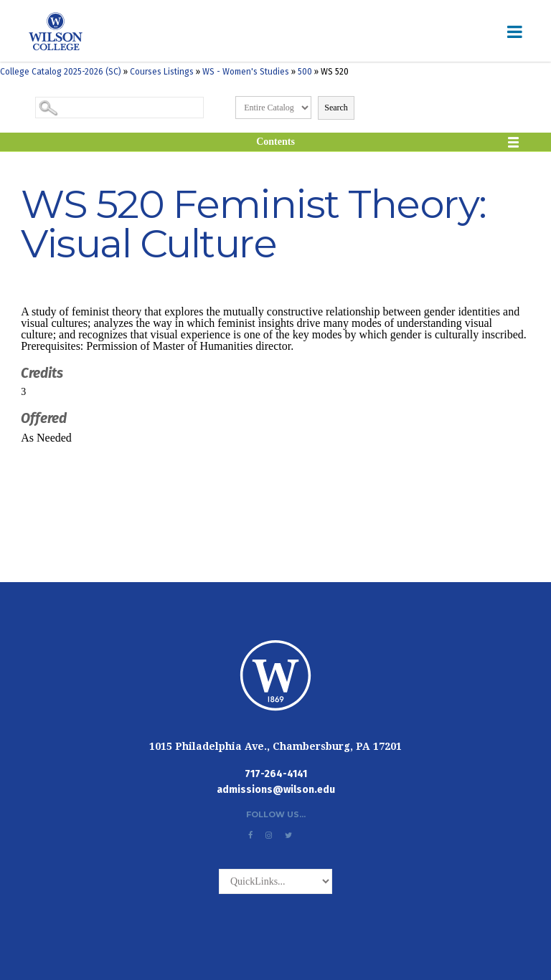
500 (305, 72)
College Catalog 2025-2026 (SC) (61, 72)
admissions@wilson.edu (276, 790)
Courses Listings (162, 72)
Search (336, 108)
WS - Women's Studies (246, 72)
